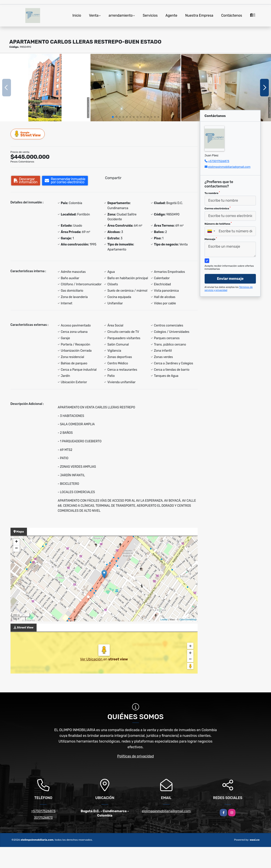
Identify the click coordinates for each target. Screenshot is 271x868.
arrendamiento (121, 15)
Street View (28, 134)
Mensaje (211, 239)
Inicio (77, 15)
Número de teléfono (218, 224)
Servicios (150, 15)
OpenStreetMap (188, 619)
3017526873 (43, 818)
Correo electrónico (218, 208)
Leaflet (164, 619)
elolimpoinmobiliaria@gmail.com (229, 167)
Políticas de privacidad (135, 756)
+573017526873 (219, 161)
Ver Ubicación (92, 659)
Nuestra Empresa (199, 15)
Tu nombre (212, 193)
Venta (94, 15)
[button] (113, 117)
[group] (45, 88)
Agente (171, 15)
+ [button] (16, 542)
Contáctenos (232, 15)
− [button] (16, 549)
